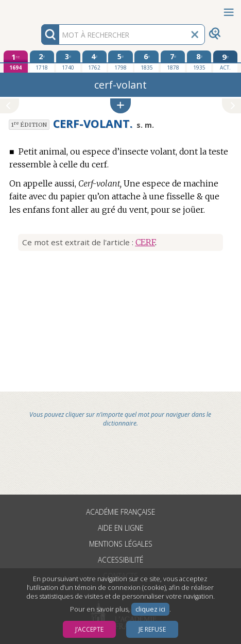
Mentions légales (121, 544)
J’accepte (89, 629)
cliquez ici (150, 609)
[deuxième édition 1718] (42, 61)
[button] (120, 106)
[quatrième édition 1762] (94, 61)
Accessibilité (120, 560)
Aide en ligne (120, 528)
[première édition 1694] (16, 62)
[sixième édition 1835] (147, 61)
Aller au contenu (40, 9)
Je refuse (152, 629)
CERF (145, 242)
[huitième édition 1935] (199, 61)
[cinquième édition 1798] (120, 61)
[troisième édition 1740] (68, 61)
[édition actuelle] (225, 62)
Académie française (120, 512)
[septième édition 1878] (173, 61)
